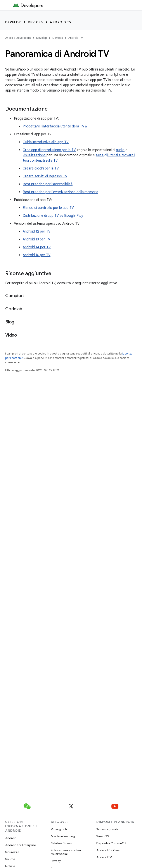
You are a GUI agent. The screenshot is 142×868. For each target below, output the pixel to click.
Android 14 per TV (37, 247)
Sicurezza (12, 852)
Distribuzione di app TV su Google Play (53, 216)
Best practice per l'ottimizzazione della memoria (61, 192)
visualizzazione (34, 155)
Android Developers (18, 38)
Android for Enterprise (21, 845)
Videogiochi (59, 829)
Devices (35, 22)
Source (10, 859)
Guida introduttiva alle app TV (46, 142)
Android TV (61, 22)
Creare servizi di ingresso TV (45, 176)
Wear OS (103, 836)
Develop (13, 22)
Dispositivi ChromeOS (111, 843)
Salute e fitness (61, 843)
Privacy (56, 861)
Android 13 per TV (36, 239)
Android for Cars (108, 850)
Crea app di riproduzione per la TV (49, 150)
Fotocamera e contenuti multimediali (68, 852)
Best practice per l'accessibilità (48, 184)
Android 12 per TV (37, 231)
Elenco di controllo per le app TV (48, 208)
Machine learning (63, 836)
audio (120, 150)
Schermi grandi (107, 829)
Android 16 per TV (37, 255)
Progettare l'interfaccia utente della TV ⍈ (55, 126)
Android (11, 838)
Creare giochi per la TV (41, 168)
